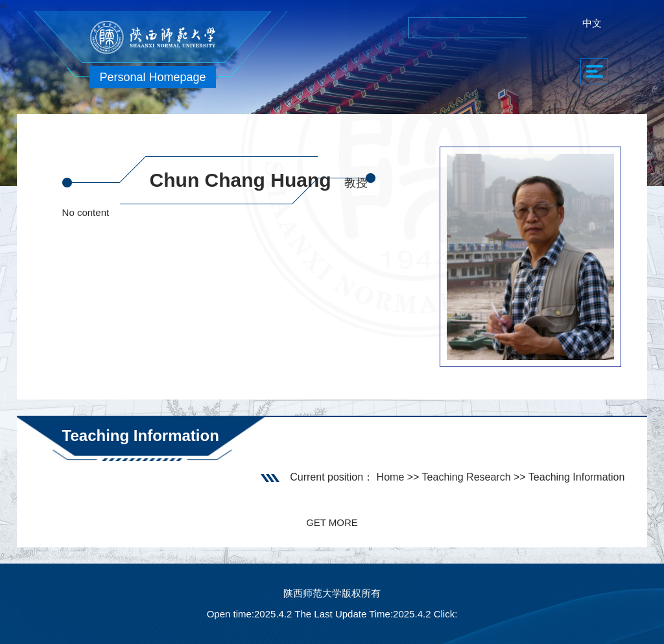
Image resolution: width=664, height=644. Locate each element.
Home (391, 477)
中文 (592, 23)
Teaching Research (467, 477)
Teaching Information (577, 477)
